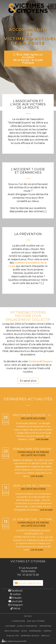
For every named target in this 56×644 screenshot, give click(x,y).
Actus (24, 631)
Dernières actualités (28, 399)
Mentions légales (30, 636)
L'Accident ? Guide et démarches (28, 171)
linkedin (17, 598)
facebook (17, 591)
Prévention (45, 626)
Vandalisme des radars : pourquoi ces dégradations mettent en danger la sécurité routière (33, 449)
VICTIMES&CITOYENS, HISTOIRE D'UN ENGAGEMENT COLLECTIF (28, 316)
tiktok (17, 608)
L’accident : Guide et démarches (21, 626)
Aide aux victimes (36, 621)
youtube (17, 601)
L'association (18, 621)
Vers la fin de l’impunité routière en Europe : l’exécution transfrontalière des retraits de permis (33, 486)
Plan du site (13, 636)
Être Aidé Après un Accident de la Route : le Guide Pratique (28, 59)
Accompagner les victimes (26, 34)
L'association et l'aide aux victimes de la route (28, 104)
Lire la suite (42, 439)
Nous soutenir (12, 631)
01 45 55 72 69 (31, 575)
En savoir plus (28, 381)
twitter (17, 594)
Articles (45, 636)
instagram (17, 605)
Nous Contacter (30, 583)
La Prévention (28, 234)
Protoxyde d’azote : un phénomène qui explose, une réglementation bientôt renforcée (33, 415)
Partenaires (35, 631)
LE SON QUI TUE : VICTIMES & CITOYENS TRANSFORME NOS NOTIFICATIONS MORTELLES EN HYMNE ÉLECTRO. (33, 520)
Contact (47, 631)
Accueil (28, 616)
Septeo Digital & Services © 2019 (14, 641)
